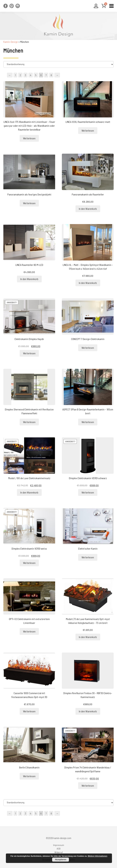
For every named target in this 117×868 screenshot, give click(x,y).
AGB (59, 849)
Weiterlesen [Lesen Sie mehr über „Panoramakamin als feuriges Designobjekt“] (29, 203)
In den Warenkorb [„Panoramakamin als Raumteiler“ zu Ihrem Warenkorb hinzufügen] (88, 209)
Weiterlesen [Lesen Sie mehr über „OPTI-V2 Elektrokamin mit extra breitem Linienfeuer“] (29, 631)
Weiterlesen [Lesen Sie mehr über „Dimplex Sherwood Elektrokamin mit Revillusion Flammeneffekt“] (29, 422)
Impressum (59, 845)
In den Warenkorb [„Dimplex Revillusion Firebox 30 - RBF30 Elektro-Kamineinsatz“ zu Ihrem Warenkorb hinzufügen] (88, 711)
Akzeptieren (61, 860)
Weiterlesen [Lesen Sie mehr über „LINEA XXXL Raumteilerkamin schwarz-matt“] (88, 130)
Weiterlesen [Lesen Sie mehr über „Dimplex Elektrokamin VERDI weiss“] (29, 563)
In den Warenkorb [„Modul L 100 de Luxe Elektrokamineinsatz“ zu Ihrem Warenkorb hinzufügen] (29, 492)
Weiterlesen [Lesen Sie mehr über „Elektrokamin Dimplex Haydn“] (29, 353)
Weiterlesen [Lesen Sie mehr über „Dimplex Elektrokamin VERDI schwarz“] (88, 492)
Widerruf (59, 852)
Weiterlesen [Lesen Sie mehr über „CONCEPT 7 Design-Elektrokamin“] (88, 348)
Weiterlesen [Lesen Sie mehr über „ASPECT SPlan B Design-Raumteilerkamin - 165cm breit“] (88, 422)
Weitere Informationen (97, 856)
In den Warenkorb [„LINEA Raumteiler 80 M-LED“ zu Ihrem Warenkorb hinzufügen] (29, 279)
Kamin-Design (11, 42)
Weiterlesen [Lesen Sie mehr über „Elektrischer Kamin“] (88, 557)
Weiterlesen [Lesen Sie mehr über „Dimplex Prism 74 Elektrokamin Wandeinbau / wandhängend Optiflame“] (88, 786)
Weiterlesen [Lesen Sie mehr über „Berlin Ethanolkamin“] (29, 776)
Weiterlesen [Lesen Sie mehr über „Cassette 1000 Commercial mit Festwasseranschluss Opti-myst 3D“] (29, 711)
